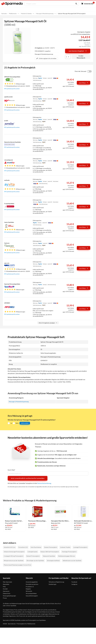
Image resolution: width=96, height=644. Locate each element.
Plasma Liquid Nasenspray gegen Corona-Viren (17, 565)
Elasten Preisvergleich (51, 547)
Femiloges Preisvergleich (69, 552)
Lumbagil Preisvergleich (80, 547)
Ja (11, 423)
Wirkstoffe (29, 591)
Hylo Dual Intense (36, 547)
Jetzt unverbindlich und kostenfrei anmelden (28, 478)
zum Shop (84, 83)
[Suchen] (75, 4)
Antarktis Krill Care (10, 547)
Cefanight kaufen (33, 552)
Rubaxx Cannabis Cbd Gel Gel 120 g (14, 521)
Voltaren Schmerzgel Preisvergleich (14, 552)
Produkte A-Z (30, 587)
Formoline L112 (23, 547)
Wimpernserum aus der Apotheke (14, 561)
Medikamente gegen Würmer (67, 556)
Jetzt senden (25, 423)
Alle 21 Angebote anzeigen (48, 323)
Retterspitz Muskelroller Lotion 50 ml (83, 521)
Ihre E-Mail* (11, 470)
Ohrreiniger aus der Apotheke (35, 561)
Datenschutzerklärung (44, 483)
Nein (17, 423)
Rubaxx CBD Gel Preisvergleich (50, 552)
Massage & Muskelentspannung (19, 402)
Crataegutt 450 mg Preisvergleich (14, 556)
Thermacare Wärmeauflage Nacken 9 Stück (37, 521)
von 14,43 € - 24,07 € (45, 48)
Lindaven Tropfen (65, 547)
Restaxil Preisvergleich (33, 556)
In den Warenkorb (81, 57)
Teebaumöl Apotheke (49, 556)
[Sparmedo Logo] (12, 4)
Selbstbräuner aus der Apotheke (72, 561)
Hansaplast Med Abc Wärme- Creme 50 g (60, 521)
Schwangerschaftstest (53, 561)
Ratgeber (28, 589)
